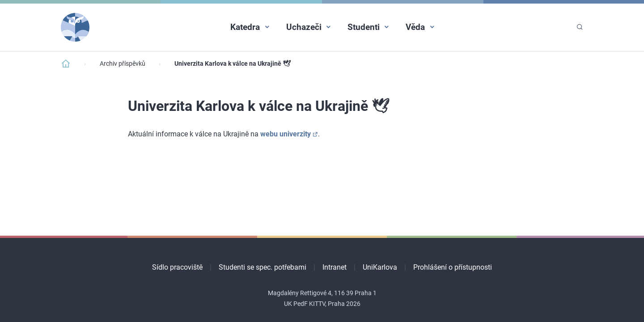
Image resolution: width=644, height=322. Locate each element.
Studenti (364, 27)
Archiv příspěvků (123, 64)
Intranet (335, 267)
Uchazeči (304, 27)
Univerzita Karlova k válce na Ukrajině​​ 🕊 (233, 64)
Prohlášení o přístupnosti (453, 267)
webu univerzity (286, 134)
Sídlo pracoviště (177, 267)
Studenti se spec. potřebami (263, 267)
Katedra (245, 27)
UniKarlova (380, 267)
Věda (415, 27)
